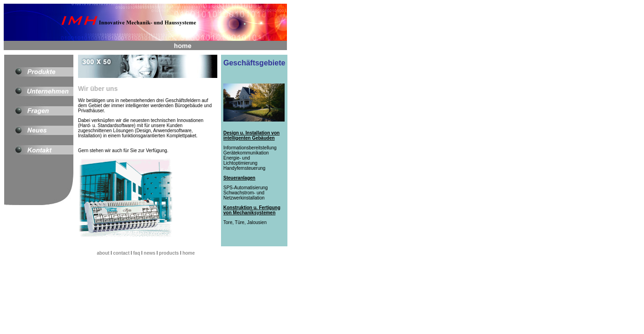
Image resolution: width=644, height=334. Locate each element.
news (150, 253)
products (169, 253)
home (189, 253)
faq (137, 253)
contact (121, 253)
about (103, 253)
